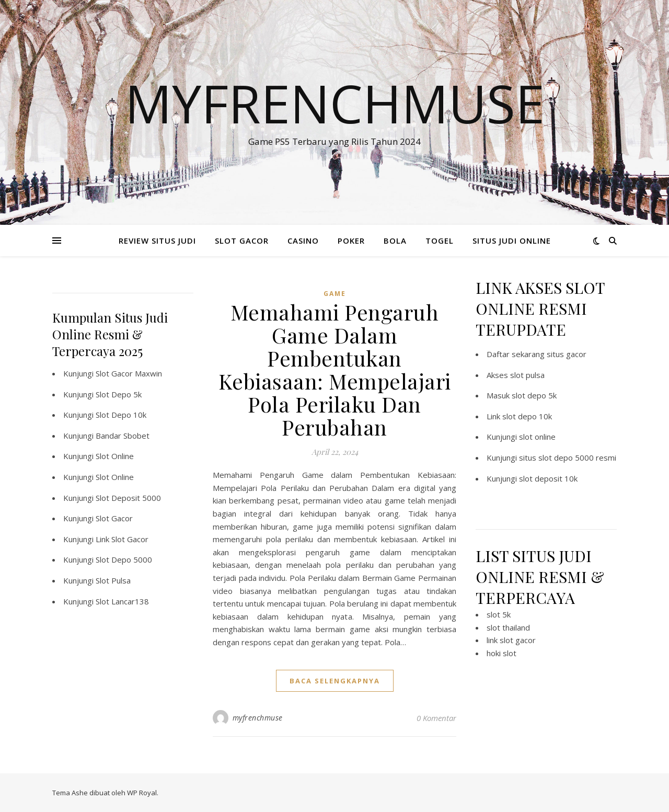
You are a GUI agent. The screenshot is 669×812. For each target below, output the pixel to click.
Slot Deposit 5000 (128, 498)
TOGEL (440, 241)
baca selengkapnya (335, 681)
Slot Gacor (114, 518)
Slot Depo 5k (119, 394)
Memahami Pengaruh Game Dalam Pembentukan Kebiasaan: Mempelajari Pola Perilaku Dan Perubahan (335, 369)
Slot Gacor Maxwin (129, 373)
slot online (537, 437)
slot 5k (499, 614)
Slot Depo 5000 (124, 559)
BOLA (395, 241)
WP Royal (142, 793)
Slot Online (115, 456)
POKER (351, 241)
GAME (335, 294)
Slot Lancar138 (122, 601)
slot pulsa (527, 375)
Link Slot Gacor (122, 539)
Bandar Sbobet (123, 436)
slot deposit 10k (548, 478)
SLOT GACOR (242, 241)
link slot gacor (511, 640)
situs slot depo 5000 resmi (568, 458)
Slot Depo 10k (121, 415)
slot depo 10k (527, 416)
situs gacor (567, 354)
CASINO (303, 241)
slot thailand (508, 627)
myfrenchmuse (258, 718)
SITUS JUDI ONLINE (512, 241)
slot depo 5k (534, 395)
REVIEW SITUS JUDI (157, 241)
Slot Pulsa (113, 580)
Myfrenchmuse (335, 103)
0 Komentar (436, 718)
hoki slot (501, 653)
